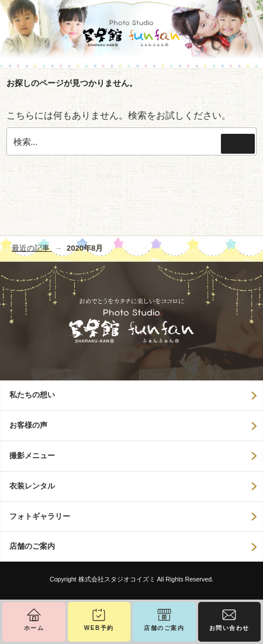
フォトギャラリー (40, 516)
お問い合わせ (229, 628)
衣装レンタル (32, 486)
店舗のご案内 (32, 546)
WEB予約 (99, 628)
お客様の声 (28, 425)
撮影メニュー (32, 456)
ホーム (34, 628)
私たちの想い (32, 395)
